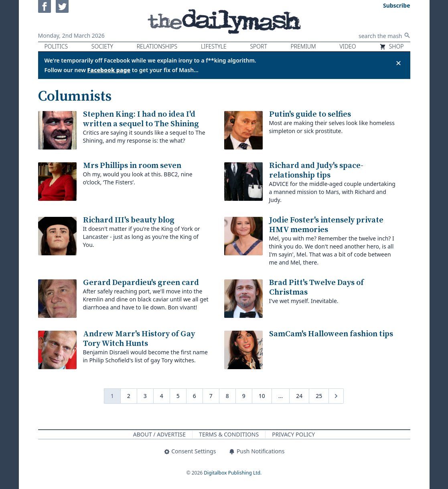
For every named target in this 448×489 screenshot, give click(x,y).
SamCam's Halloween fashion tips (331, 334)
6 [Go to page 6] (195, 396)
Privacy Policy (293, 434)
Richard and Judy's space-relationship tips (316, 171)
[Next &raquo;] (336, 396)
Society (102, 46)
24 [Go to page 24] (299, 396)
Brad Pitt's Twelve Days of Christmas (316, 288)
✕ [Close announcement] (398, 63)
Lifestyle (214, 46)
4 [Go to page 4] (162, 396)
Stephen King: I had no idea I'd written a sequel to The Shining (141, 119)
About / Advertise (159, 434)
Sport (258, 46)
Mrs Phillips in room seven (132, 166)
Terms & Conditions (229, 434)
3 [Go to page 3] (145, 396)
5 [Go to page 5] (178, 396)
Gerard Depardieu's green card (141, 283)
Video (348, 46)
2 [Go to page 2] (129, 396)
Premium (303, 46)
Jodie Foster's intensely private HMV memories (326, 225)
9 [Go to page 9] (244, 396)
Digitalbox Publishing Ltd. (233, 473)
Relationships (157, 46)
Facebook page (109, 70)
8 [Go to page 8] (227, 396)
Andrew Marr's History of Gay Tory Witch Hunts (139, 339)
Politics (56, 46)
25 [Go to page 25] (319, 396)
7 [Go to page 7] (211, 396)
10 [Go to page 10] (262, 396)
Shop (391, 46)
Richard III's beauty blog (129, 220)
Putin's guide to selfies (310, 114)
